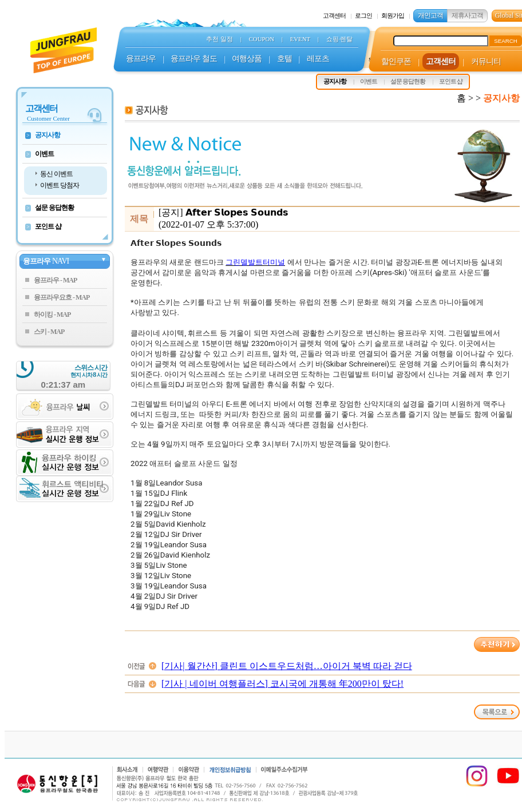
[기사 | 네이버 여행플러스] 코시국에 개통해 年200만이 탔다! (282, 684)
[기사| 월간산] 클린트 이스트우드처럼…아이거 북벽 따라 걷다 (287, 666)
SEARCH (506, 41)
